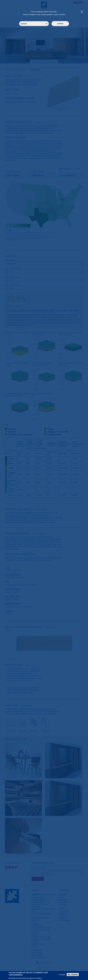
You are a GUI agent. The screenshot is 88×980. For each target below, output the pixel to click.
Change (60, 24)
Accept (62, 975)
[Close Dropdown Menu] (82, 12)
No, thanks (73, 975)
